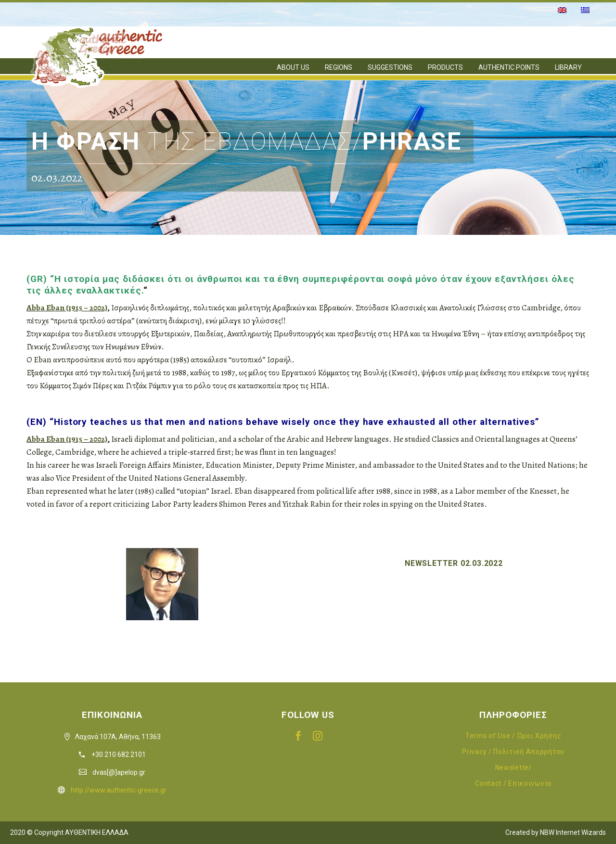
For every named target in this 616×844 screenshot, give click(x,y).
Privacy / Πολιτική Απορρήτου (513, 752)
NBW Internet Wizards (573, 832)
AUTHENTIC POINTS (509, 67)
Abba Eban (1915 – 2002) (67, 308)
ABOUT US (293, 67)
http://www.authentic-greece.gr (119, 790)
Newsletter (513, 767)
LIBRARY (568, 67)
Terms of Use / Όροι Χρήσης (513, 736)
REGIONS (339, 67)
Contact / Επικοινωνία (513, 783)
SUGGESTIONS (390, 67)
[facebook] (298, 736)
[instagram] (318, 736)
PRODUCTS (445, 67)
